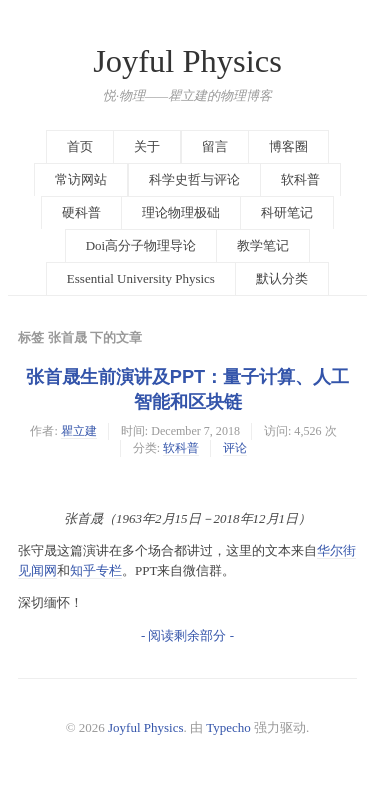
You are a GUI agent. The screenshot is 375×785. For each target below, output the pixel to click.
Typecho (228, 727)
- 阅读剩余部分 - (187, 635)
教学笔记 (263, 245)
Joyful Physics (187, 61)
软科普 (300, 179)
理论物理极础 (181, 212)
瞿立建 (79, 431)
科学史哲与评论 (194, 179)
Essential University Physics (141, 278)
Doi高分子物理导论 (141, 245)
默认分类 (282, 278)
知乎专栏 (96, 570)
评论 (235, 448)
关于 (147, 146)
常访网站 (81, 179)
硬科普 (81, 212)
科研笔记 (287, 212)
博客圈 (288, 146)
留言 (215, 146)
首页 (80, 146)
